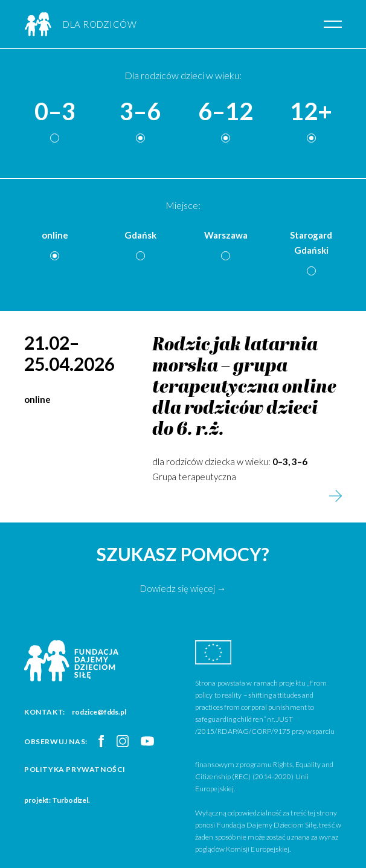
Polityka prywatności (75, 769)
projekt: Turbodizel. (57, 800)
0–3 (55, 112)
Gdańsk (140, 235)
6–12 (226, 112)
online (55, 235)
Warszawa (226, 235)
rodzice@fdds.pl (99, 712)
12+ (311, 112)
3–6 (140, 112)
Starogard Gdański (311, 243)
